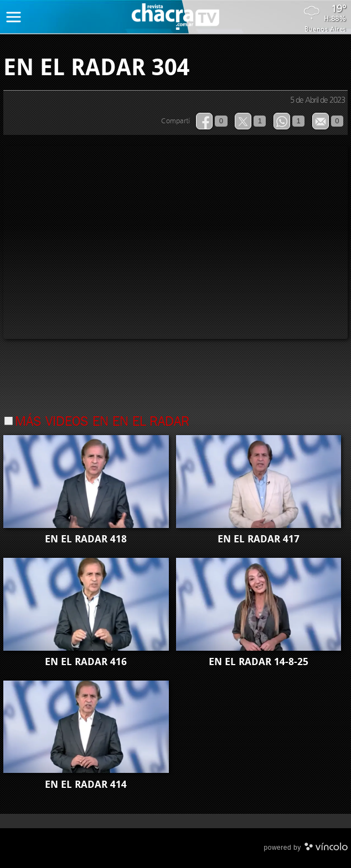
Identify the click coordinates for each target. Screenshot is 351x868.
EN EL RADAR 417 (259, 539)
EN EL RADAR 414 (86, 785)
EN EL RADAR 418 (86, 539)
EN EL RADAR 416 (86, 662)
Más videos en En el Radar (102, 422)
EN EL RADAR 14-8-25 (259, 662)
